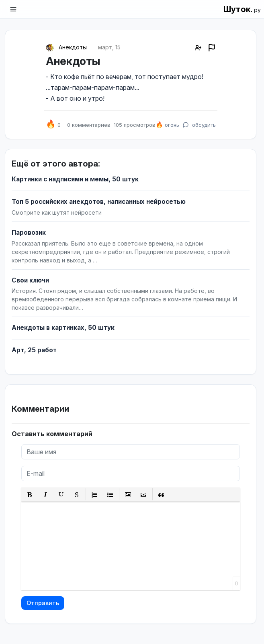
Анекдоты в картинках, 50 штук (63, 328)
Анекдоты (73, 47)
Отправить (43, 603)
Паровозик (29, 233)
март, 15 (109, 47)
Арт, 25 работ (34, 350)
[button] (30, 495)
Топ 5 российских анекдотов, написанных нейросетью (99, 202)
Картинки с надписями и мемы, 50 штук (75, 179)
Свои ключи (30, 280)
